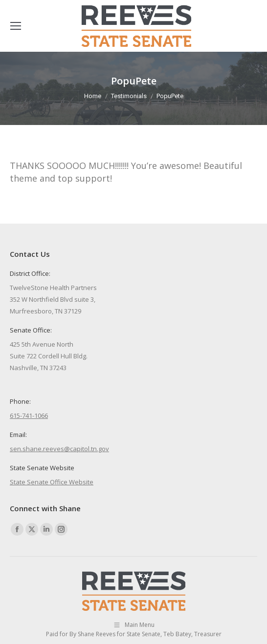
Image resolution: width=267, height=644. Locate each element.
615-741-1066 (29, 415)
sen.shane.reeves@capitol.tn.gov (59, 449)
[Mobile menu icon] (16, 26)
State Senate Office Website (52, 482)
